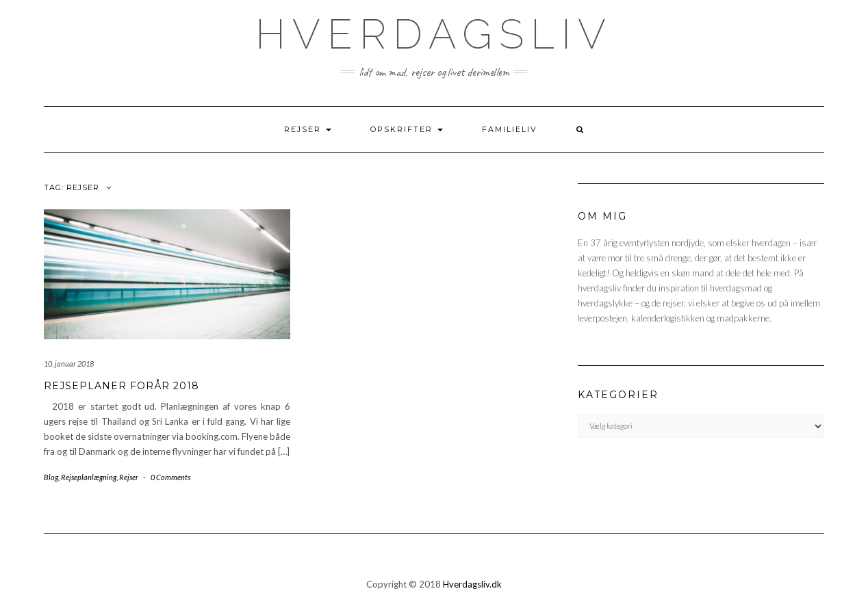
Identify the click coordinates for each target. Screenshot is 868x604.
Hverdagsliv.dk (472, 584)
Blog (51, 477)
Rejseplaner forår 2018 (122, 386)
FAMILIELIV (510, 129)
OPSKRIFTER (407, 129)
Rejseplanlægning (89, 477)
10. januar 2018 (69, 364)
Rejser (129, 477)
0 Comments (170, 477)
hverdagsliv (434, 34)
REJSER (308, 129)
